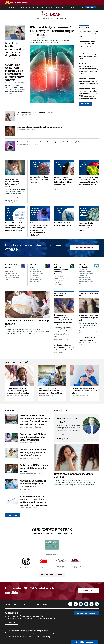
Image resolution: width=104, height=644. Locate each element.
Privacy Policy (46, 637)
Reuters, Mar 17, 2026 (63, 435)
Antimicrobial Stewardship (61, 294)
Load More (12, 516)
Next (28, 363)
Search (82, 7)
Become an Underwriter (52, 575)
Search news (41, 605)
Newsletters (61, 7)
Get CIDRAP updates (84, 642)
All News (85, 104)
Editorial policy (22, 605)
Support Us (88, 591)
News (13, 7)
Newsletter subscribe (87, 613)
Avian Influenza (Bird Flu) (88, 294)
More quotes (62, 439)
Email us (11, 623)
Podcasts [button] (46, 7)
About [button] (74, 7)
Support (91, 7)
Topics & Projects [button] (28, 7)
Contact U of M (34, 637)
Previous (26, 363)
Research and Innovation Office (16, 637)
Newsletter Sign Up (84, 248)
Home (8, 605)
